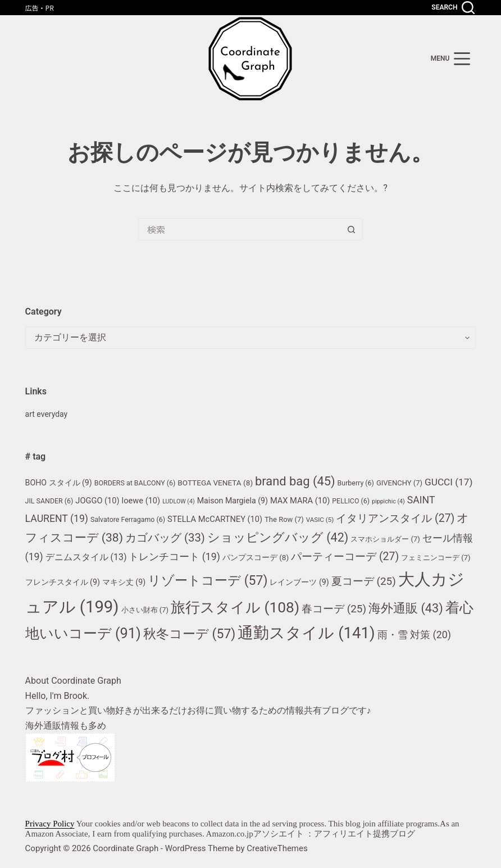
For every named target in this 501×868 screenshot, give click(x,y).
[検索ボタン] (352, 229)
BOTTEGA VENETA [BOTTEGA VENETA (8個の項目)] (215, 483)
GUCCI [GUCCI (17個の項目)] (448, 482)
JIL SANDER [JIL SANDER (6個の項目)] (49, 501)
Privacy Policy (50, 824)
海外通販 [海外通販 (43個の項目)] (406, 608)
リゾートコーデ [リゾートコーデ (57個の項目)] (208, 581)
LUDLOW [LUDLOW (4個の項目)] (179, 501)
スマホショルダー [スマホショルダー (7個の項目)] (385, 539)
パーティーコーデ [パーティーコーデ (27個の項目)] (345, 556)
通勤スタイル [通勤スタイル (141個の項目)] (306, 633)
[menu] (451, 59)
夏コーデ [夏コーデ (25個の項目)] (364, 581)
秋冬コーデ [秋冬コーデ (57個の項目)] (189, 634)
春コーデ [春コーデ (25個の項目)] (334, 609)
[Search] (453, 8)
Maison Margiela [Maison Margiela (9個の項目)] (233, 501)
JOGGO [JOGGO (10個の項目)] (97, 501)
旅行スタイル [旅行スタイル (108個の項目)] (235, 607)
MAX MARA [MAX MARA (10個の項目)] (300, 501)
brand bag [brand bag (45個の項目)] (295, 481)
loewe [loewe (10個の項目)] (141, 501)
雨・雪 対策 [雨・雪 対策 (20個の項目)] (414, 635)
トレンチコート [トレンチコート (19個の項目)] (174, 557)
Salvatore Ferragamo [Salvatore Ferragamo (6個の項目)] (128, 519)
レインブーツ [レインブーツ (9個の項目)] (299, 582)
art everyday (49, 414)
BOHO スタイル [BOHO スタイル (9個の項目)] (59, 483)
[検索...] (239, 229)
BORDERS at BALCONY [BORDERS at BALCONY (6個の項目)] (135, 483)
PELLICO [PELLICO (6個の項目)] (351, 501)
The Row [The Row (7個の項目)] (284, 519)
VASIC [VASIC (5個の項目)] (320, 520)
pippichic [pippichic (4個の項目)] (388, 501)
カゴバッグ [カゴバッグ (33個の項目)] (165, 538)
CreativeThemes (277, 848)
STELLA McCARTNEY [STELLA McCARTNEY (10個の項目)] (215, 519)
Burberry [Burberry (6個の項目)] (356, 483)
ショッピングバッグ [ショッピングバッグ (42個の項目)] (278, 537)
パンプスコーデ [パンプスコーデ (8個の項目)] (256, 557)
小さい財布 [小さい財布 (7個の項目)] (145, 610)
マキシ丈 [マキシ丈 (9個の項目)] (124, 582)
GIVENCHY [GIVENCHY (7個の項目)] (399, 483)
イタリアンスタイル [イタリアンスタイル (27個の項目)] (395, 518)
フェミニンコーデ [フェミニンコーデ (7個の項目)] (436, 558)
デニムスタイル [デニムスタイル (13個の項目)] (86, 557)
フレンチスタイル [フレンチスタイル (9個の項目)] (63, 582)
